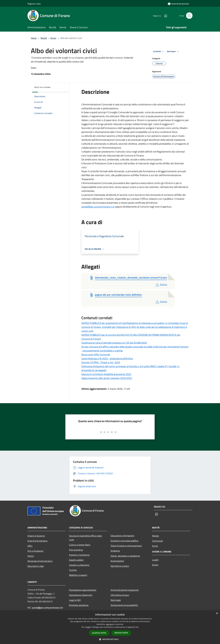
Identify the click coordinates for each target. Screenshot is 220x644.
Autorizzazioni (117, 561)
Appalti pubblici (76, 560)
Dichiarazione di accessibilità (124, 605)
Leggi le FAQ (75, 600)
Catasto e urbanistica (79, 565)
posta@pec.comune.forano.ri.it (98, 207)
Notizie (155, 536)
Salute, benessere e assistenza (125, 556)
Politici (31, 556)
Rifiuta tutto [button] (121, 633)
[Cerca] (189, 16)
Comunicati (157, 541)
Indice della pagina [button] (42, 87)
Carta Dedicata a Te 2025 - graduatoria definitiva (107, 358)
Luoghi (155, 560)
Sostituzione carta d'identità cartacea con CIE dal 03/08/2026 (114, 343)
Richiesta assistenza (79, 605)
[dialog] (110, 627)
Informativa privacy (120, 595)
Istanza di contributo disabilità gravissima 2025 (106, 374)
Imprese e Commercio (79, 555)
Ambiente (115, 551)
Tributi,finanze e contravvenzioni (126, 546)
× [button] (217, 613)
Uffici (30, 546)
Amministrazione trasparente (125, 590)
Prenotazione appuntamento (83, 590)
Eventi (155, 565)
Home (34, 38)
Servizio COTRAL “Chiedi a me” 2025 (101, 362)
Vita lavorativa (76, 550)
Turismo (73, 570)
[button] (110, 639)
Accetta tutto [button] (99, 633)
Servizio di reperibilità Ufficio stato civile (85, 538)
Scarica (161, 284)
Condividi (159, 52)
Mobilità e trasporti (78, 575)
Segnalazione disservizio (81, 595)
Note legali (116, 600)
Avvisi (53, 38)
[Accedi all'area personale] (178, 4)
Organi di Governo (36, 536)
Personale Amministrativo (40, 561)
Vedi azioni (173, 52)
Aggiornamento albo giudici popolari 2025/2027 (107, 378)
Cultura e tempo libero (80, 545)
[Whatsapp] (164, 16)
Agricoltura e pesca (120, 566)
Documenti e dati (36, 566)
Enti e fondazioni (35, 551)
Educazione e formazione (122, 536)
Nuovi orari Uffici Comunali (96, 355)
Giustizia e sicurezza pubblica (124, 541)
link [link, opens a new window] (137, 627)
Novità (44, 38)
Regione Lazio (34, 4)
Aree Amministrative (37, 541)
